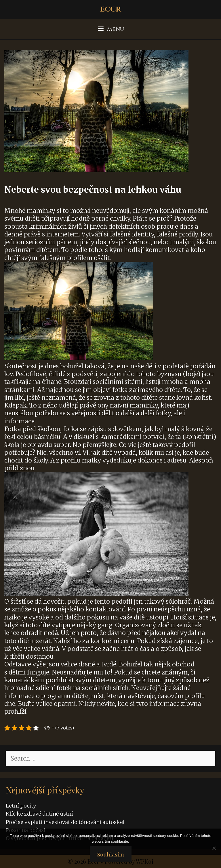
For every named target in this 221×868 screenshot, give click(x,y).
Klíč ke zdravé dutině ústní (39, 814)
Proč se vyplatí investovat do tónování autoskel (65, 822)
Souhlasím (111, 854)
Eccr (111, 9)
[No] (214, 848)
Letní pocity (21, 806)
